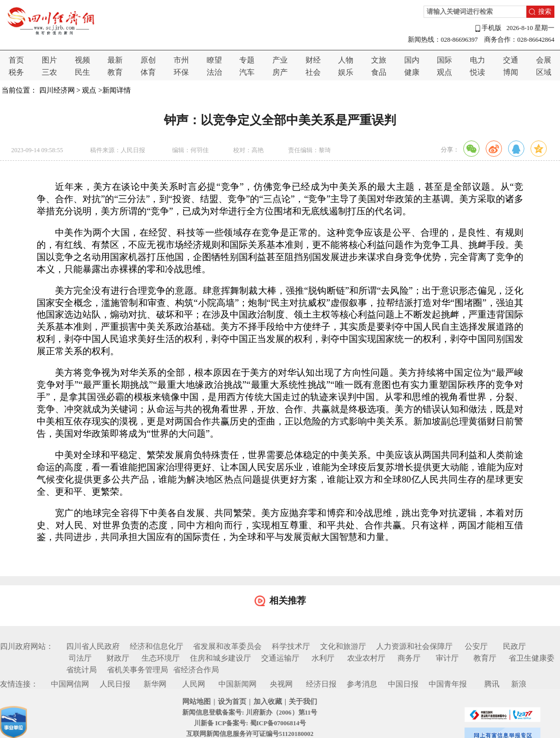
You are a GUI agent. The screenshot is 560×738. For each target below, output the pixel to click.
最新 (115, 60)
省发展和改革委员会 (227, 646)
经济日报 (321, 684)
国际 (444, 60)
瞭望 (214, 60)
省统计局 (81, 670)
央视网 (281, 684)
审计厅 (447, 658)
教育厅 (485, 658)
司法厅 (80, 658)
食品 (379, 72)
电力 (478, 60)
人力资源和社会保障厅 (414, 646)
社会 (313, 72)
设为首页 (232, 702)
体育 (148, 72)
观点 (444, 72)
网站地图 (197, 702)
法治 (214, 72)
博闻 (511, 72)
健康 (412, 72)
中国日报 (403, 684)
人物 (346, 60)
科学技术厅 (291, 646)
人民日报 (115, 684)
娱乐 (346, 72)
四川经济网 (57, 90)
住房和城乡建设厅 (220, 658)
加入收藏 (268, 702)
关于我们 (303, 702)
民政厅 (514, 646)
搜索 (545, 12)
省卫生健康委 (531, 658)
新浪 (519, 684)
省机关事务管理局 (137, 670)
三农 (49, 72)
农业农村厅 (366, 658)
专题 (247, 60)
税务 (16, 72)
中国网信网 (70, 684)
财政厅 (118, 658)
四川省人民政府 (93, 646)
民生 (82, 72)
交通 (511, 60)
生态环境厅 (161, 658)
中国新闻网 (237, 684)
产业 (280, 60)
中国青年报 (448, 684)
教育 (115, 72)
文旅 (379, 60)
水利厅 (323, 658)
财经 (313, 60)
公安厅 (476, 646)
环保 (181, 72)
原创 (148, 60)
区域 (544, 72)
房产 (280, 72)
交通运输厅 (280, 658)
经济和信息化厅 (157, 646)
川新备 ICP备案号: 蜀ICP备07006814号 (250, 723)
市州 (181, 60)
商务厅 (409, 658)
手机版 (488, 28)
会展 (544, 60)
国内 (412, 60)
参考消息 (362, 684)
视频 (82, 60)
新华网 (155, 684)
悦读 (478, 72)
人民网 (194, 684)
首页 (16, 60)
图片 (49, 60)
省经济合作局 (196, 670)
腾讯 (492, 684)
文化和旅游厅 (343, 646)
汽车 (247, 72)
